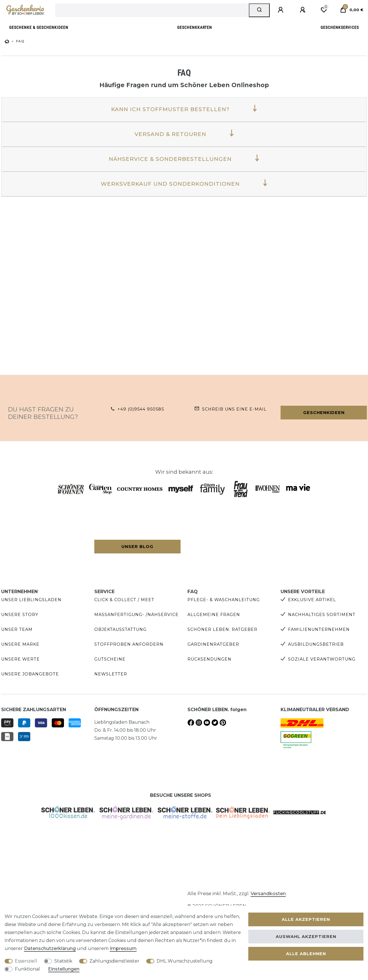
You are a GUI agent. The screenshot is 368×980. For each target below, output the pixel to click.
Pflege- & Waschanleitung (224, 600)
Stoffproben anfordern (129, 644)
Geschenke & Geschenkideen (39, 28)
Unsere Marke (20, 644)
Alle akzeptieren (306, 919)
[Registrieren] (303, 10)
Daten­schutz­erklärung (50, 948)
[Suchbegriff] (152, 10)
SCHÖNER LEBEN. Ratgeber (222, 629)
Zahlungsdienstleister (114, 961)
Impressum (123, 948)
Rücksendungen (209, 659)
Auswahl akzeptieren (306, 937)
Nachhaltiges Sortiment (322, 615)
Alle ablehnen (306, 954)
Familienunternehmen (319, 629)
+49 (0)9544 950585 (141, 409)
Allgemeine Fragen (214, 615)
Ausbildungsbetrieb (316, 644)
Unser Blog (137, 547)
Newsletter (111, 674)
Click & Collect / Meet (124, 600)
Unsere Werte (20, 659)
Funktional (27, 969)
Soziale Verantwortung (322, 659)
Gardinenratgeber (213, 644)
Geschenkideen (324, 413)
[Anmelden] (281, 10)
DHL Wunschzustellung (185, 961)
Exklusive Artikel (312, 600)
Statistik (63, 961)
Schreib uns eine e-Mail (234, 409)
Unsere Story (20, 615)
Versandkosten (268, 894)
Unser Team (17, 629)
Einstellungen (64, 969)
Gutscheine (110, 659)
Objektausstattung (120, 629)
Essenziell (26, 961)
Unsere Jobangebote (30, 674)
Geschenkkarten (195, 28)
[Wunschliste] (324, 10)
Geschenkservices (340, 28)
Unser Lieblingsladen (31, 600)
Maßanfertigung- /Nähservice (136, 615)
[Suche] (259, 10)
